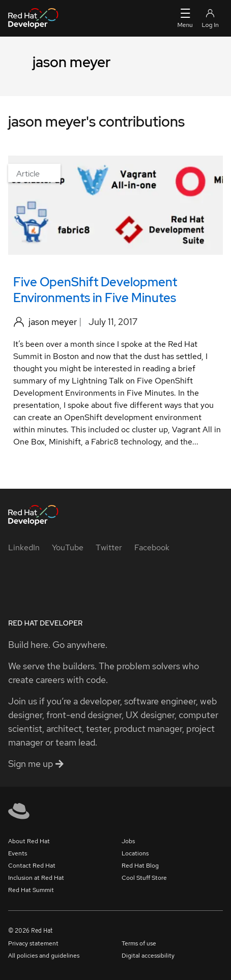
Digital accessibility (148, 956)
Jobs (128, 841)
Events (18, 853)
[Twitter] (109, 547)
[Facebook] (152, 547)
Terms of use (139, 943)
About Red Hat (29, 841)
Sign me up (36, 764)
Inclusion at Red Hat (36, 878)
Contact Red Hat (32, 866)
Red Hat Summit (31, 890)
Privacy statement (33, 943)
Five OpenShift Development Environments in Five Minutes (95, 290)
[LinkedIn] (24, 547)
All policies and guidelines (44, 956)
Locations (135, 853)
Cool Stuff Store (144, 878)
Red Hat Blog (140, 866)
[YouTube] (68, 547)
